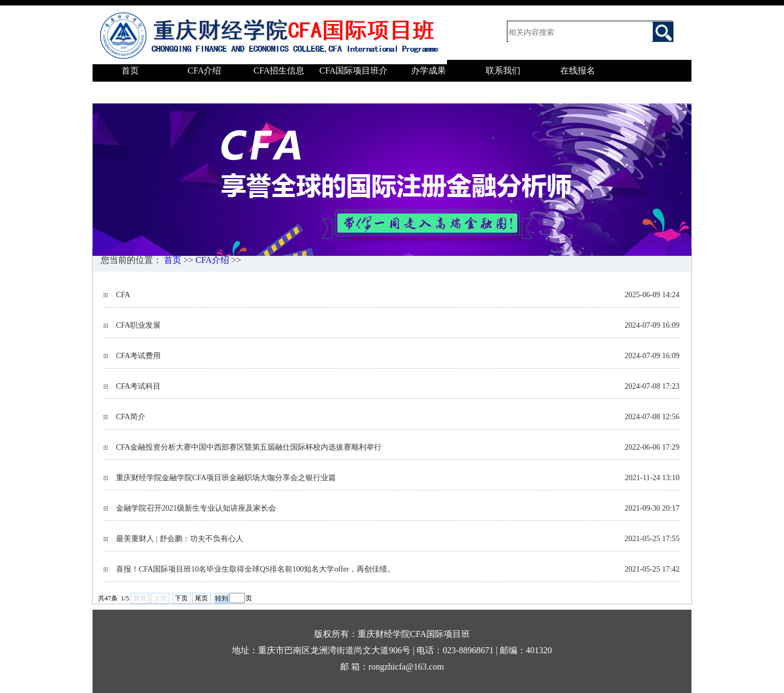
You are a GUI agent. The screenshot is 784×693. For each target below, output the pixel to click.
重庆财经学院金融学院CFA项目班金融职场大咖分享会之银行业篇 (226, 478)
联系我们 (503, 70)
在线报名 (578, 70)
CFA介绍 (205, 70)
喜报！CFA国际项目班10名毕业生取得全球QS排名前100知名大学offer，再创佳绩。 (255, 569)
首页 (130, 70)
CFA (123, 295)
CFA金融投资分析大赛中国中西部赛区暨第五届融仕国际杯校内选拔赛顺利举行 (249, 447)
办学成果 (428, 70)
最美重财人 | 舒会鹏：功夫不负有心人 (180, 539)
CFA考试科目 (138, 386)
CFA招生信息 (279, 70)
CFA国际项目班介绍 (354, 81)
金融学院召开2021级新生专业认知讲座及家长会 (196, 508)
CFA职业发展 (138, 325)
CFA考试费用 (138, 356)
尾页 (201, 598)
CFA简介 (131, 417)
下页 (181, 598)
